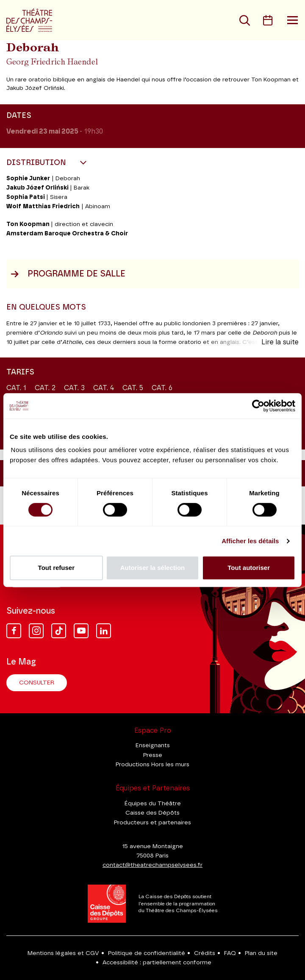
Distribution (37, 163)
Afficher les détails (250, 541)
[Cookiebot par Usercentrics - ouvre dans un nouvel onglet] (258, 406)
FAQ (230, 953)
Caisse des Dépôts (152, 813)
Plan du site (261, 953)
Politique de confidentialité (147, 953)
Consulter (37, 683)
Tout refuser (56, 568)
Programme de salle (68, 274)
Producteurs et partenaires (152, 823)
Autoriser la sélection (153, 568)
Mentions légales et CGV (63, 953)
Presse (153, 755)
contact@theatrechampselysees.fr (152, 865)
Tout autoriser (249, 568)
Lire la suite (280, 342)
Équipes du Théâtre (153, 804)
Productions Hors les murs (152, 765)
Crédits (205, 953)
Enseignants (153, 745)
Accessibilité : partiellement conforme (157, 963)
